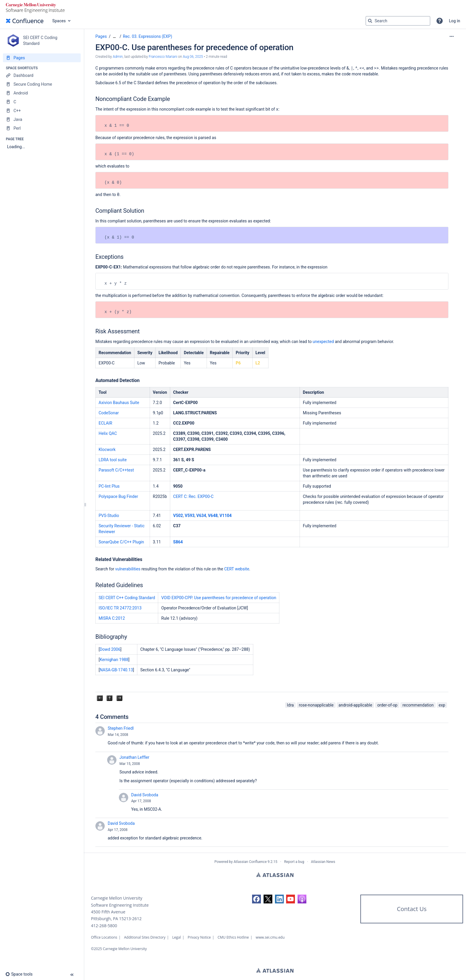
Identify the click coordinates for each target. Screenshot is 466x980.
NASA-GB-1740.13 (116, 670)
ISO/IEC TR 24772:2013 (120, 608)
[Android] (42, 93)
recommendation (418, 705)
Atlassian (275, 875)
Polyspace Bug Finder (118, 496)
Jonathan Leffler (134, 757)
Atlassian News (323, 862)
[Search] (370, 21)
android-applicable (356, 705)
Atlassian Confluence (250, 862)
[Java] (42, 119)
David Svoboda (145, 795)
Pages (101, 36)
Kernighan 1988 (114, 660)
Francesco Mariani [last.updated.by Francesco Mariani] (163, 57)
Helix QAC (108, 433)
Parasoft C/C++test (116, 470)
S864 (178, 542)
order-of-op (387, 705)
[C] (42, 102)
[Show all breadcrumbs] (114, 37)
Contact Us (412, 909)
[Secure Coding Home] (42, 84)
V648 (213, 516)
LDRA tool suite (113, 460)
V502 (178, 516)
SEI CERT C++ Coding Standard (127, 598)
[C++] (42, 111)
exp (442, 705)
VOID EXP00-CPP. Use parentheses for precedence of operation (219, 598)
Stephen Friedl (121, 728)
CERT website (237, 569)
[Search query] (398, 21)
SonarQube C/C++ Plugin (121, 542)
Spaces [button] (59, 21)
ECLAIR (105, 423)
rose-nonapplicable (316, 705)
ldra (290, 705)
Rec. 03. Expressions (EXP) (148, 36)
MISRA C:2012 (112, 618)
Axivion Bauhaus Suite (119, 403)
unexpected (323, 342)
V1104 (226, 516)
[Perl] (42, 128)
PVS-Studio (109, 516)
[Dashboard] (42, 75)
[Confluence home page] (25, 21)
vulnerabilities (128, 569)
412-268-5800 (104, 926)
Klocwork (107, 450)
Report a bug (294, 862)
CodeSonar (109, 413)
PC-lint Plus (109, 486)
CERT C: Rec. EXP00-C (193, 496)
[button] (440, 21)
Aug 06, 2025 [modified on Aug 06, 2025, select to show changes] (193, 57)
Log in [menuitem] (455, 21)
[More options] (452, 36)
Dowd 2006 (110, 649)
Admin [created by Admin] (118, 57)
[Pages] (42, 58)
